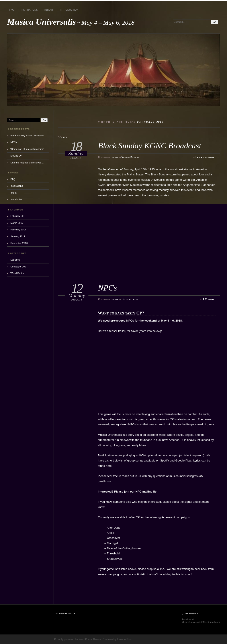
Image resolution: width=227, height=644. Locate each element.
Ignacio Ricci (125, 639)
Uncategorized (130, 299)
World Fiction (130, 157)
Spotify (164, 460)
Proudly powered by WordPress (73, 639)
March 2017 (17, 223)
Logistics (15, 260)
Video (63, 137)
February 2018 (18, 216)
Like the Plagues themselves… (27, 163)
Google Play (183, 460)
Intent (49, 10)
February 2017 (18, 230)
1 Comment (209, 299)
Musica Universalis (41, 22)
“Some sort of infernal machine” (27, 149)
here (109, 466)
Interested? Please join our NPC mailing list (128, 492)
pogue (114, 157)
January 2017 (18, 236)
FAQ (12, 10)
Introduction (69, 10)
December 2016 (19, 243)
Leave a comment (206, 157)
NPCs (107, 288)
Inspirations (29, 10)
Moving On (16, 156)
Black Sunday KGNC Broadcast (150, 146)
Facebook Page (65, 614)
